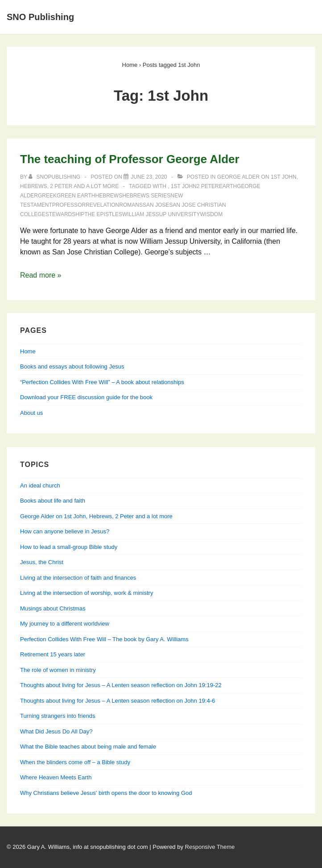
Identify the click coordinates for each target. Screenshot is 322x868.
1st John (184, 186)
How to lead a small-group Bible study (69, 547)
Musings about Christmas (53, 608)
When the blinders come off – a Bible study (75, 762)
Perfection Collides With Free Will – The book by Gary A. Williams (104, 639)
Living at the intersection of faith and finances (78, 578)
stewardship (65, 214)
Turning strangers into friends (58, 716)
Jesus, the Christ (42, 562)
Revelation (102, 205)
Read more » (41, 275)
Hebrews (109, 196)
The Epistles (103, 214)
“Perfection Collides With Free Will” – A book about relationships (102, 382)
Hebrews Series (146, 196)
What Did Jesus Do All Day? (56, 731)
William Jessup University (161, 214)
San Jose (156, 205)
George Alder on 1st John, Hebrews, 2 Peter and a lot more (96, 516)
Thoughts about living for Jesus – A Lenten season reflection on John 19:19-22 (121, 685)
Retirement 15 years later (53, 654)
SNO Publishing (40, 17)
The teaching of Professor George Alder (130, 159)
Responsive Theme (210, 847)
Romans (131, 205)
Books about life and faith (53, 501)
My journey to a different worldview (65, 624)
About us (31, 413)
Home (28, 351)
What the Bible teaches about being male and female (88, 747)
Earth (228, 186)
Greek (47, 196)
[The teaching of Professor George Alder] (149, 177)
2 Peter (208, 186)
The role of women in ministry (58, 670)
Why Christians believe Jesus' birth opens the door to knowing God (106, 793)
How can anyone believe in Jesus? (65, 531)
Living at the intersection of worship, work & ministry (87, 593)
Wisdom (211, 214)
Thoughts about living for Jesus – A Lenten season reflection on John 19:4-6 (118, 701)
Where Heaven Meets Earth (56, 777)
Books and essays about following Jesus (72, 366)
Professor (69, 205)
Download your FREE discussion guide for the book (86, 397)
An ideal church (40, 485)
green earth (76, 196)
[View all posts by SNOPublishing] (55, 177)
